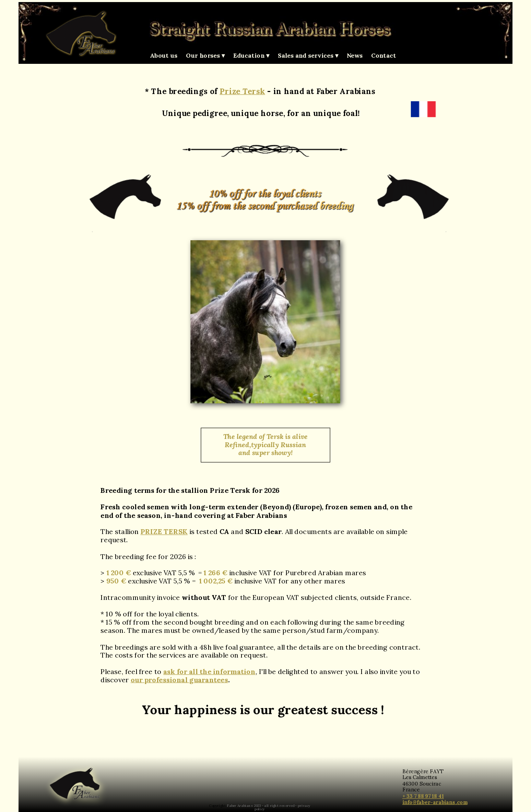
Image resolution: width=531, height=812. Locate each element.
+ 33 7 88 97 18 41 (423, 796)
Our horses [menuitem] (205, 56)
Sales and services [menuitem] (308, 56)
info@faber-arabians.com (435, 802)
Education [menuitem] (251, 56)
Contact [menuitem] (384, 55)
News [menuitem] (355, 55)
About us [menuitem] (164, 55)
